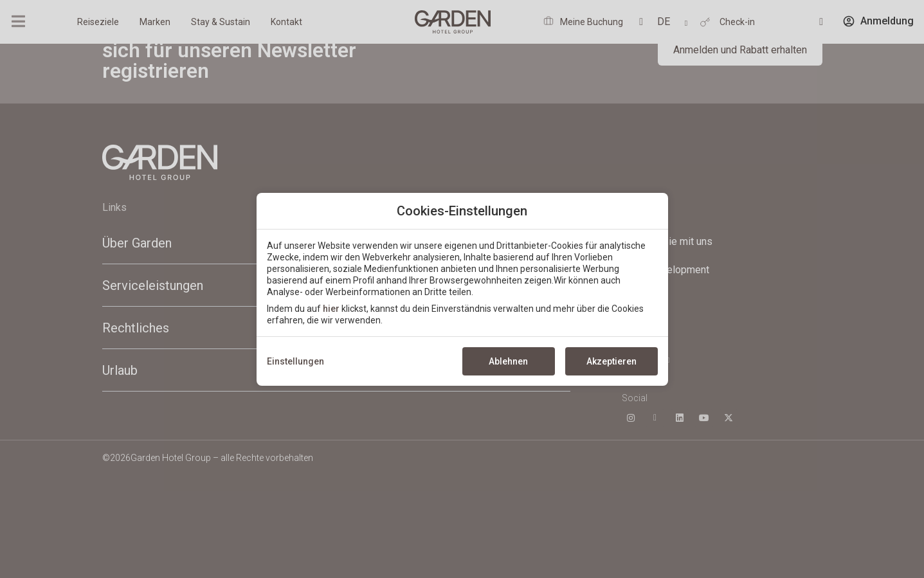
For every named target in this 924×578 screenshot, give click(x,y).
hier (331, 309)
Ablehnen (508, 361)
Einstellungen (295, 361)
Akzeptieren (611, 361)
